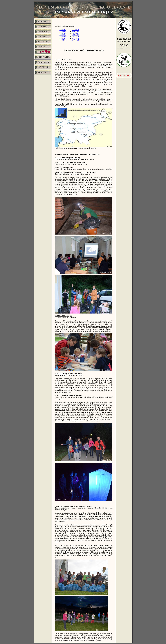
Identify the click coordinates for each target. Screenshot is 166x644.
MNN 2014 (75, 38)
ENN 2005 (63, 35)
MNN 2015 (75, 40)
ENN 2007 (63, 38)
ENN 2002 (63, 30)
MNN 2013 (75, 37)
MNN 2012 (75, 35)
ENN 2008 (63, 40)
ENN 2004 (63, 33)
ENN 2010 (75, 31)
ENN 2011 (75, 33)
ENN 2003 (63, 31)
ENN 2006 (63, 37)
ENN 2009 (75, 30)
